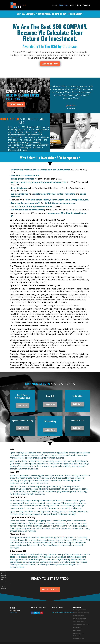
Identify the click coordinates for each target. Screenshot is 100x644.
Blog (79, 6)
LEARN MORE (23, 406)
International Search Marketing (81, 613)
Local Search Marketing (79, 616)
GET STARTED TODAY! (50, 64)
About (73, 6)
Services (63, 6)
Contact (87, 6)
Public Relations (77, 630)
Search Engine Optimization (80, 610)
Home (55, 6)
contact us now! (16, 104)
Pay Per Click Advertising (79, 619)
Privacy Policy (13, 612)
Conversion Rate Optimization (81, 625)
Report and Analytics (78, 638)
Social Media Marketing (79, 622)
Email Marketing (77, 627)
